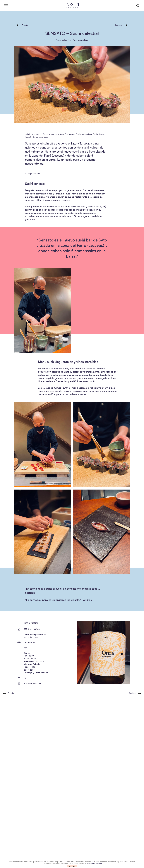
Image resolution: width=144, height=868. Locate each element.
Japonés (102, 134)
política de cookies (94, 863)
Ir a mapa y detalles (33, 173)
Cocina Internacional (84, 134)
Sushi (46, 137)
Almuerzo (47, 134)
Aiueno (98, 190)
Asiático (39, 134)
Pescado (28, 137)
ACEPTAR (72, 866)
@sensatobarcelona (33, 683)
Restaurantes (38, 137)
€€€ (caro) (55, 134)
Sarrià (95, 134)
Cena (62, 134)
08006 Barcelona (31, 637)
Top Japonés (70, 134)
